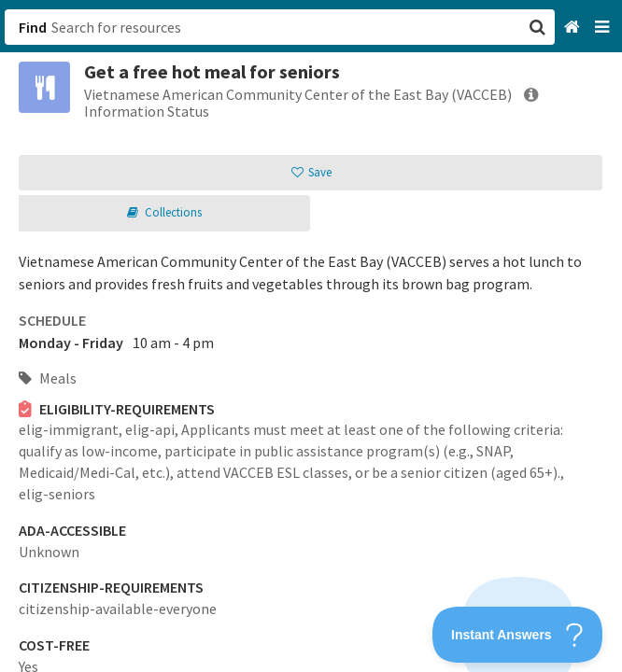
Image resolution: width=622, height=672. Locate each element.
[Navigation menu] (604, 28)
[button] (311, 336)
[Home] (574, 28)
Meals (48, 378)
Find (33, 27)
